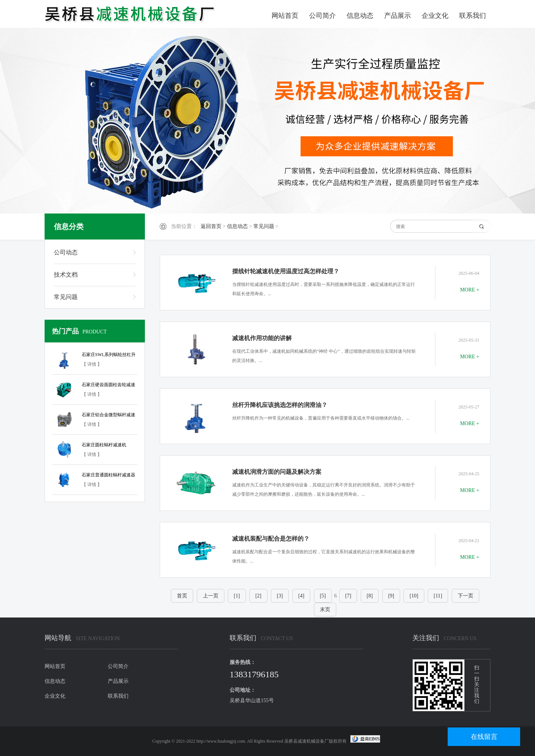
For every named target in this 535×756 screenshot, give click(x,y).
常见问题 (264, 226)
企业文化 (435, 16)
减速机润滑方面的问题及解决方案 (277, 472)
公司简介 (322, 16)
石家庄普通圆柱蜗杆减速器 (108, 475)
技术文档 (66, 275)
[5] (323, 596)
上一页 (211, 596)
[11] (438, 596)
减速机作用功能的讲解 (262, 338)
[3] (280, 596)
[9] (391, 596)
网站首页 (285, 16)
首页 (182, 596)
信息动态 (360, 16)
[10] (414, 596)
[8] (370, 596)
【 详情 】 (92, 364)
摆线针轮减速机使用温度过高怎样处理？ (286, 271)
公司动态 (66, 252)
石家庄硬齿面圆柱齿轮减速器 (108, 386)
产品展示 (398, 16)
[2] (258, 596)
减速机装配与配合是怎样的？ (271, 539)
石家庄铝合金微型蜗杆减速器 (108, 416)
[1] (237, 596)
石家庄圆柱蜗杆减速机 (104, 445)
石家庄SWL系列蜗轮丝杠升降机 (109, 356)
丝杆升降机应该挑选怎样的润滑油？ (280, 405)
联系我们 (473, 16)
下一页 (466, 596)
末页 (325, 610)
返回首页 (211, 226)
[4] (301, 596)
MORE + (470, 290)
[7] (348, 596)
